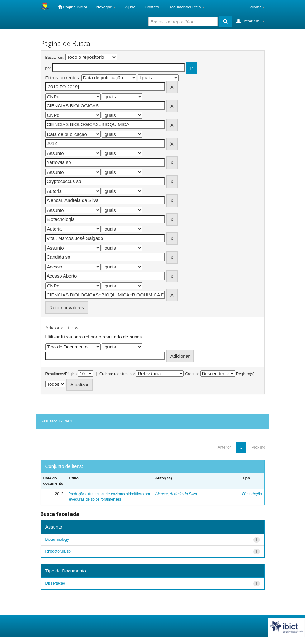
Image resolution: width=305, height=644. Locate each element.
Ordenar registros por (117, 374)
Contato (152, 7)
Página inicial (72, 7)
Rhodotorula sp (58, 551)
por (48, 68)
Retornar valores (67, 308)
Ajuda (130, 7)
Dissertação (252, 494)
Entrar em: (251, 21)
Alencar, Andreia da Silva (176, 494)
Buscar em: (55, 58)
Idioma (257, 7)
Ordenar (192, 374)
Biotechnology (57, 539)
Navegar (106, 7)
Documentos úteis (187, 7)
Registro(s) (245, 374)
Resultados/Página (61, 374)
